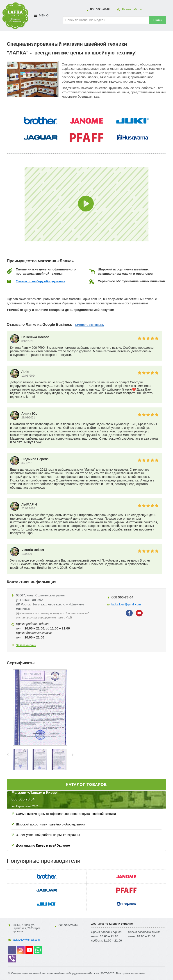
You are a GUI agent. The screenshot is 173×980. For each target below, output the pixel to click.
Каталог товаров (86, 785)
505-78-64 (100, 9)
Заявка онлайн (26, 645)
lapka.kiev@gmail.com (126, 604)
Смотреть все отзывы (90, 325)
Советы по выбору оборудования (41, 281)
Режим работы (132, 9)
